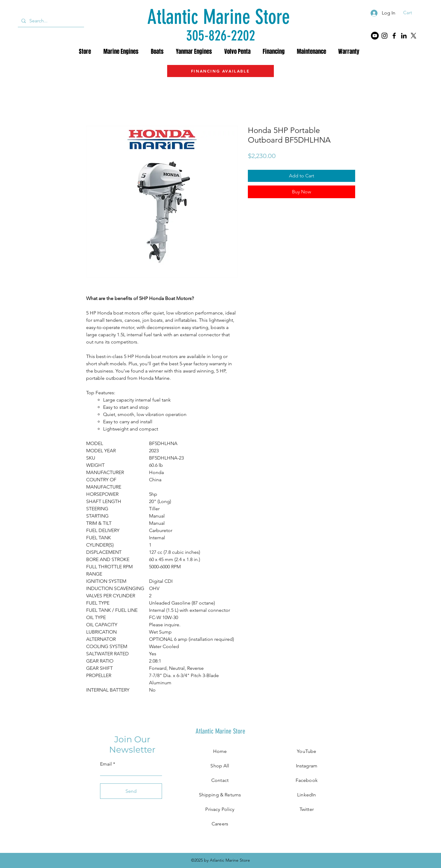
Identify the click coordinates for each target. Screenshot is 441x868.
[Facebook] (394, 36)
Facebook (307, 780)
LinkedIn (306, 795)
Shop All (220, 766)
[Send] (131, 791)
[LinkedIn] (404, 36)
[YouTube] (375, 36)
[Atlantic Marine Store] (218, 17)
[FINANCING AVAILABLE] (220, 71)
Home (220, 751)
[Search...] (50, 21)
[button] (412, 13)
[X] (413, 36)
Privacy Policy (220, 809)
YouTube (306, 751)
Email (106, 764)
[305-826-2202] (221, 35)
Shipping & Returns (220, 795)
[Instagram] (384, 36)
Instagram (307, 766)
